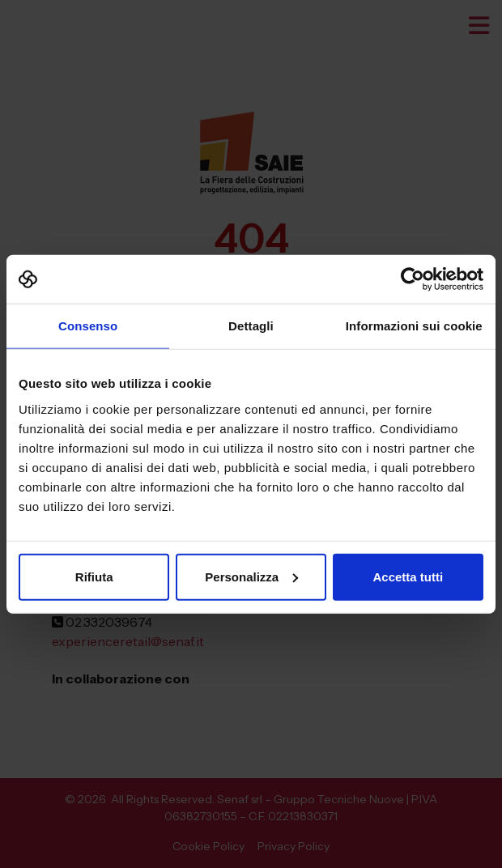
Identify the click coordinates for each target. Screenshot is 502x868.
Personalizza (251, 576)
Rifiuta (94, 576)
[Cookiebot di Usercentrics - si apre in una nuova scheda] (413, 279)
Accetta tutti (408, 576)
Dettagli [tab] (251, 326)
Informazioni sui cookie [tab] (414, 326)
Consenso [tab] (88, 326)
